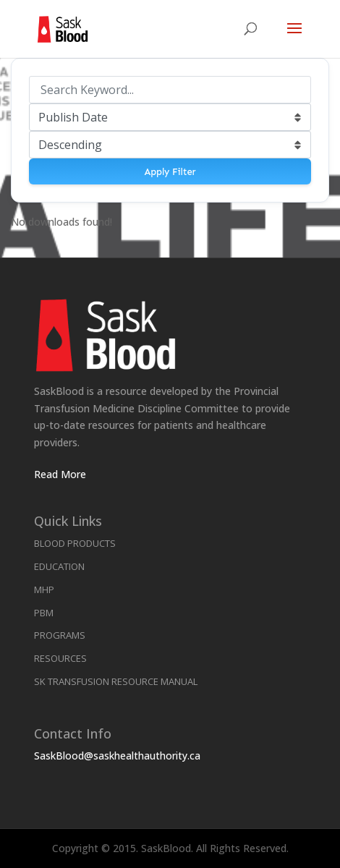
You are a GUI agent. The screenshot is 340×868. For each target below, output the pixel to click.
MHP (44, 590)
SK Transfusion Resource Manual (116, 681)
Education (59, 566)
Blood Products (75, 543)
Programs (60, 635)
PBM (44, 613)
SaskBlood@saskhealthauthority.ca (117, 756)
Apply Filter (170, 172)
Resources (60, 658)
